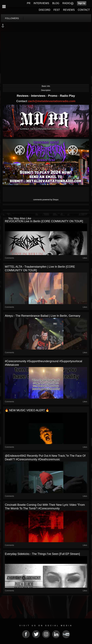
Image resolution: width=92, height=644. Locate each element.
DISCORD (45, 10)
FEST (57, 10)
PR (29, 3)
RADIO (66, 3)
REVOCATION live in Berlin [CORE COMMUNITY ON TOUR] (44, 221)
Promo (53, 96)
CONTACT (84, 10)
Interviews (39, 96)
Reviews (23, 96)
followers (12, 18)
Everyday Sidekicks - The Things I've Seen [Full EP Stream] (42, 554)
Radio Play (67, 96)
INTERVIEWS (41, 3)
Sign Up (82, 3)
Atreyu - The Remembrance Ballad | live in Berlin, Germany (43, 316)
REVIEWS (69, 10)
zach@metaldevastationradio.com (52, 101)
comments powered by (46, 200)
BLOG (56, 3)
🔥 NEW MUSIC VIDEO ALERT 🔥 (27, 410)
